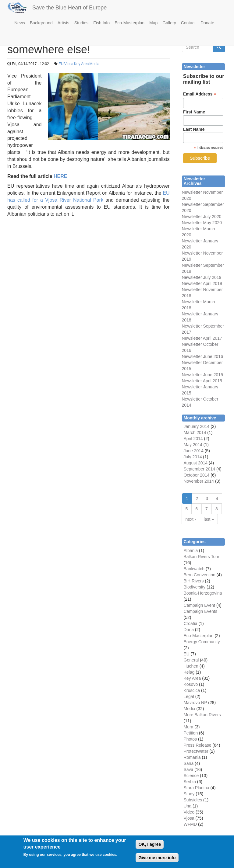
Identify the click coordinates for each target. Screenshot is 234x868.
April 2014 (193, 439)
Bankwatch (194, 569)
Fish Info (101, 23)
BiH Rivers (194, 581)
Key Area (82, 64)
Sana (189, 763)
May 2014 (193, 445)
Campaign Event (200, 605)
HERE (60, 176)
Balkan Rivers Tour (202, 557)
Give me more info (157, 861)
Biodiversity (195, 587)
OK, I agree (150, 847)
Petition (191, 733)
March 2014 (195, 432)
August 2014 (196, 463)
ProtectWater (196, 751)
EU (61, 64)
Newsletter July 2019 (202, 277)
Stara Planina (197, 788)
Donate (207, 23)
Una (188, 806)
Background (41, 23)
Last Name (194, 129)
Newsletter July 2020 (202, 217)
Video (189, 812)
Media (94, 64)
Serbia (190, 782)
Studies (82, 23)
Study (189, 794)
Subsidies (193, 800)
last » (209, 519)
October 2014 (197, 475)
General (191, 660)
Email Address (200, 94)
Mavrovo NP (195, 703)
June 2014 (194, 451)
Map (153, 23)
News (20, 23)
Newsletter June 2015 (202, 375)
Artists (64, 23)
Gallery (169, 23)
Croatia (191, 623)
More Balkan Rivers (202, 715)
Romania (192, 757)
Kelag (189, 672)
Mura (189, 727)
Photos (190, 739)
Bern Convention (200, 575)
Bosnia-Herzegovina (203, 593)
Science (191, 776)
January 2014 (197, 426)
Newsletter (192, 326)
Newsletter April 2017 (202, 338)
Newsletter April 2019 (202, 283)
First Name (194, 112)
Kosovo (191, 684)
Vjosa (69, 64)
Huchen (191, 666)
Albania (191, 550)
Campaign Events (201, 611)
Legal (189, 696)
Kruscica (192, 690)
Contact (188, 23)
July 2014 (193, 457)
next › (191, 519)
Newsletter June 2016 (202, 356)
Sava (189, 769)
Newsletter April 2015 (202, 381)
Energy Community (202, 642)
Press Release (198, 745)
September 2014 (200, 469)
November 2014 (199, 481)
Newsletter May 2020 (202, 223)
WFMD (190, 824)
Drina (189, 630)
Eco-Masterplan (129, 23)
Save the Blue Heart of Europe (69, 8)
